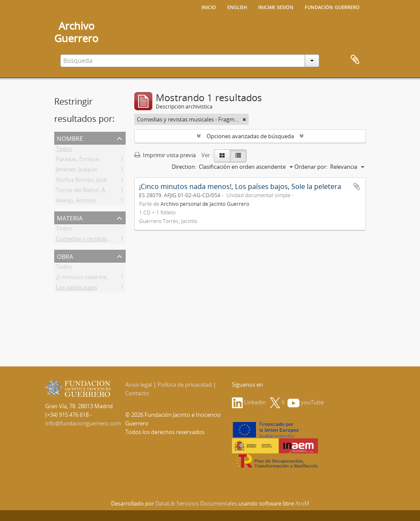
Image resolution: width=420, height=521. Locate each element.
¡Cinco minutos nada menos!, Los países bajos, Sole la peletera (240, 186)
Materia (70, 217)
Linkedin (249, 402)
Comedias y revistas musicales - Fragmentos (112, 240)
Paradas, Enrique (77, 161)
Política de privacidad (185, 385)
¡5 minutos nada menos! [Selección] (101, 279)
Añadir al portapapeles (357, 186)
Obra (65, 256)
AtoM (302, 503)
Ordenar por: (311, 167)
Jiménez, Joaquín (77, 171)
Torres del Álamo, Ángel (86, 192)
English (237, 6)
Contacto (137, 393)
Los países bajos (77, 289)
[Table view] (238, 156)
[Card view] (222, 156)
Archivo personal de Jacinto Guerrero (205, 204)
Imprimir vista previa (165, 155)
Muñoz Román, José (81, 181)
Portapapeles (355, 60)
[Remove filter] (244, 119)
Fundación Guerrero (332, 6)
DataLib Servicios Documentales (196, 503)
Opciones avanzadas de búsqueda (250, 136)
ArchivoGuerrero (76, 32)
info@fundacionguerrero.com (83, 423)
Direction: (184, 167)
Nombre (70, 138)
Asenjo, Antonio (76, 202)
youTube (306, 402)
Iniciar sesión (276, 6)
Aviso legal (139, 385)
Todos (64, 150)
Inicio (209, 6)
